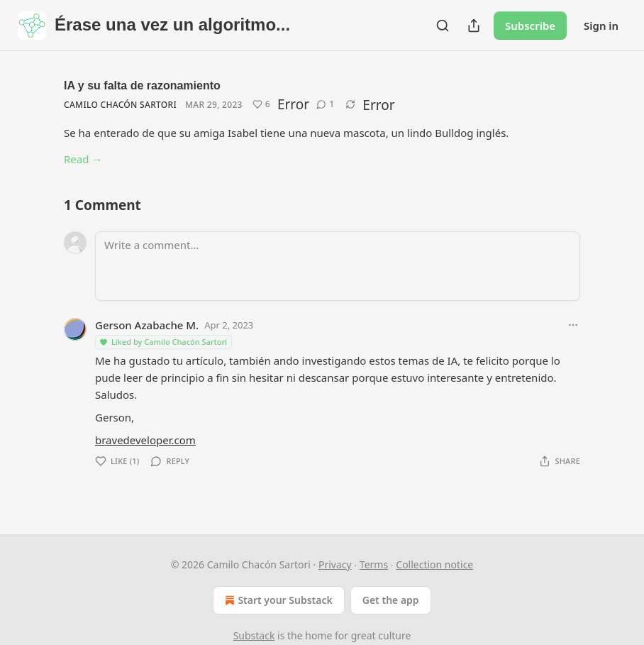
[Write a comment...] (338, 266)
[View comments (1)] (325, 104)
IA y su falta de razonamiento (142, 86)
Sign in (601, 26)
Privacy (335, 564)
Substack (254, 635)
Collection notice (434, 564)
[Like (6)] (261, 104)
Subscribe (530, 26)
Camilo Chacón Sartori (120, 105)
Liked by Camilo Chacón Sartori (163, 342)
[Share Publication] (474, 26)
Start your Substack (277, 600)
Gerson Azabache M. (147, 325)
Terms (374, 564)
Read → (83, 159)
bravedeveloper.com (145, 440)
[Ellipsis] (573, 325)
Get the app (391, 600)
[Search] (443, 26)
